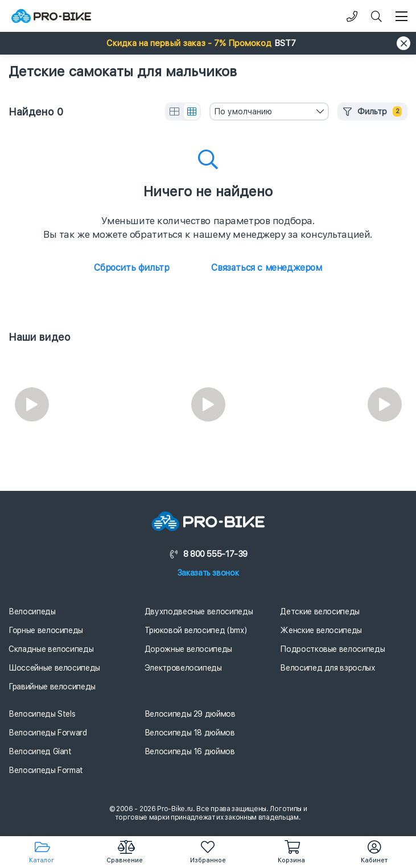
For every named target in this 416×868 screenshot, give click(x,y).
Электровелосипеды (183, 668)
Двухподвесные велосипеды (199, 611)
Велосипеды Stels (42, 714)
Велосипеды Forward (48, 733)
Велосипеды (32, 611)
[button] (208, 43)
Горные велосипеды (46, 630)
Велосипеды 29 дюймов (190, 714)
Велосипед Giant (40, 751)
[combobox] (269, 111)
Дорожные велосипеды (188, 649)
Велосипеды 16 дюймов (190, 751)
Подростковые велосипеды (332, 649)
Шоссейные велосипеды (54, 668)
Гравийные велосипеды (52, 687)
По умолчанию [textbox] (243, 111)
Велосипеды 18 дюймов (190, 733)
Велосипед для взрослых (328, 668)
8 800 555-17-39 (208, 554)
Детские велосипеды (320, 611)
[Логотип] (51, 16)
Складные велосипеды (51, 649)
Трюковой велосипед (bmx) (196, 630)
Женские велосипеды (321, 630)
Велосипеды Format (46, 770)
